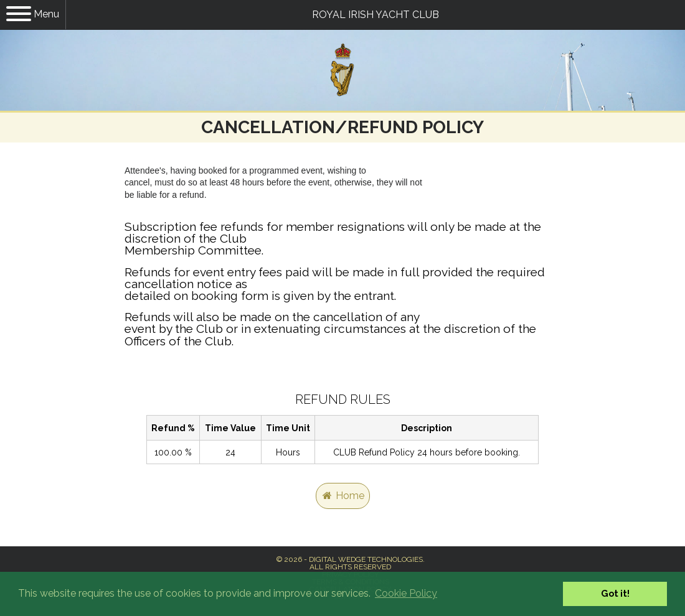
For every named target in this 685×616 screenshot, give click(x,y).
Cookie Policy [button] (406, 593)
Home (343, 496)
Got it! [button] (615, 593)
